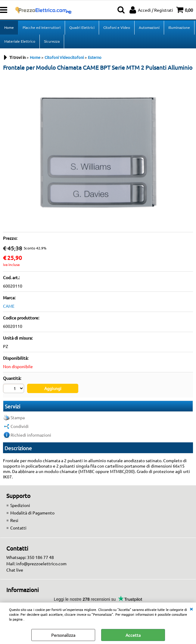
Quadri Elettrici (82, 27)
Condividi (20, 426)
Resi (14, 520)
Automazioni (149, 27)
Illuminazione (179, 27)
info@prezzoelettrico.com (41, 563)
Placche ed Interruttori (42, 27)
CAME (9, 306)
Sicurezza (52, 41)
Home (9, 27)
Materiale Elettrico (20, 41)
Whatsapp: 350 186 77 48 (30, 557)
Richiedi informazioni (31, 435)
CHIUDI (191, 609)
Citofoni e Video (117, 27)
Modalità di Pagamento (32, 513)
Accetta (133, 635)
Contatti (18, 528)
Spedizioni (20, 505)
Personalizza (63, 635)
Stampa (18, 417)
